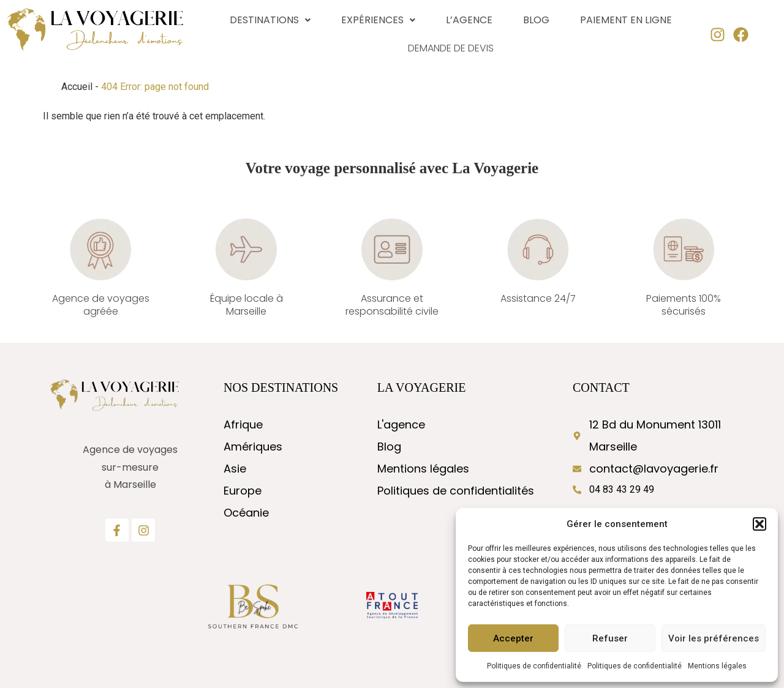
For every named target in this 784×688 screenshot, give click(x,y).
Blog (536, 20)
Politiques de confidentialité (534, 666)
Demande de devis (451, 48)
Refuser (610, 638)
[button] (759, 524)
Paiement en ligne (626, 20)
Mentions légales (717, 666)
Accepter (513, 638)
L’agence (469, 20)
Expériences (378, 20)
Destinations (270, 20)
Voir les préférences (714, 638)
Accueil (77, 87)
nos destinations (281, 387)
